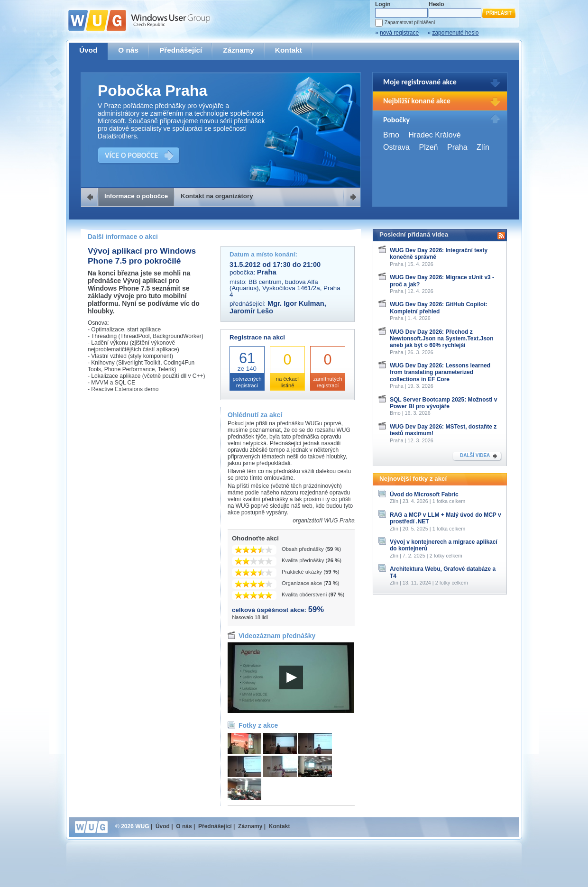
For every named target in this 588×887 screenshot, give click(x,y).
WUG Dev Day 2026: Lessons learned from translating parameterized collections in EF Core (440, 372)
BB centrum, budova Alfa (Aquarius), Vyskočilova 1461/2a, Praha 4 (285, 288)
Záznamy (239, 50)
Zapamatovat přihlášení (410, 23)
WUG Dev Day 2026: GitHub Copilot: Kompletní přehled (439, 308)
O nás (128, 50)
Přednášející (181, 50)
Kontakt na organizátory (217, 196)
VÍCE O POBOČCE (132, 155)
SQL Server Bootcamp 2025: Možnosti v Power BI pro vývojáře (444, 403)
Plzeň (428, 147)
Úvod (88, 50)
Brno (391, 135)
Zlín (483, 147)
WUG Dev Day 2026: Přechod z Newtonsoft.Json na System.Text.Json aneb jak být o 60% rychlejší (442, 339)
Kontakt (289, 50)
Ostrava (396, 147)
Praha (457, 147)
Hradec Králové (434, 135)
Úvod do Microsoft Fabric (424, 494)
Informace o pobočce (136, 196)
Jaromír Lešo (251, 311)
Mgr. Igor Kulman (296, 303)
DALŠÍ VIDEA (475, 455)
